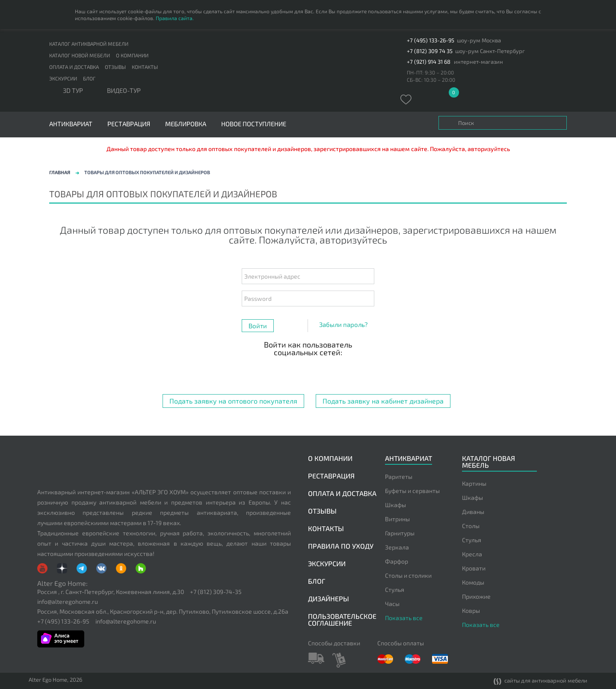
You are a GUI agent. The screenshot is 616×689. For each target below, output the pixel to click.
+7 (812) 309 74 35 (430, 51)
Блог (89, 78)
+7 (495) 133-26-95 (431, 40)
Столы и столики (408, 575)
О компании (132, 55)
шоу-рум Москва (479, 40)
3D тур (73, 91)
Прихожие (476, 596)
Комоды (473, 582)
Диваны (473, 512)
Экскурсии (63, 78)
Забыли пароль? (344, 324)
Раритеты (399, 477)
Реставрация (129, 124)
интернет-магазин (478, 62)
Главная (60, 172)
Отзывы (115, 67)
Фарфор (397, 561)
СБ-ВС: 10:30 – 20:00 (431, 80)
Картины (474, 483)
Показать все (404, 618)
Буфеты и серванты (412, 491)
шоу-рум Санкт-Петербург (490, 51)
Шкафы (395, 505)
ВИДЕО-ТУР (124, 91)
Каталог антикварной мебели (89, 44)
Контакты (145, 67)
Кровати (474, 568)
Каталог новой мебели (80, 55)
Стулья (395, 590)
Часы (392, 604)
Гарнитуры (400, 533)
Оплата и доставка (74, 67)
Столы (471, 526)
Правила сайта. (175, 18)
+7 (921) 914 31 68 (429, 62)
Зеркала (397, 547)
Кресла (472, 554)
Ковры (471, 610)
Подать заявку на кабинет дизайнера (383, 401)
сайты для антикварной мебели (540, 681)
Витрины (397, 519)
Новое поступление (254, 124)
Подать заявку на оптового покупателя (233, 401)
